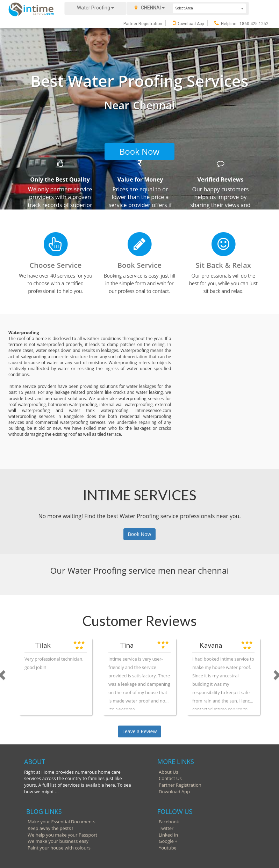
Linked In (168, 835)
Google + (168, 841)
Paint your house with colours (59, 848)
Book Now (139, 151)
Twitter (166, 828)
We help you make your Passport (62, 835)
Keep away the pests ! (51, 828)
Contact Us (170, 778)
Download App (188, 24)
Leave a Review (140, 731)
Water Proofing (95, 8)
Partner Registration (143, 24)
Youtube (168, 848)
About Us (169, 772)
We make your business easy (58, 841)
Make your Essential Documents (62, 822)
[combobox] (209, 8)
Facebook (169, 822)
